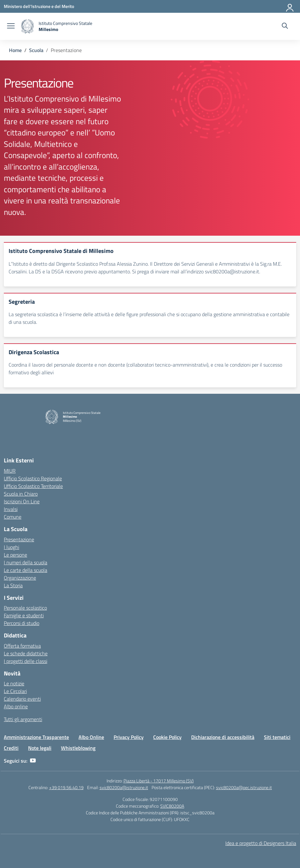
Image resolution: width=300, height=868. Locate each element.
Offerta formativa (22, 646)
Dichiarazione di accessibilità (223, 737)
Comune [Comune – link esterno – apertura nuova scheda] (13, 517)
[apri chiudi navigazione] (11, 27)
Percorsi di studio (22, 623)
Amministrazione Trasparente (36, 737)
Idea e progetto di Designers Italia (261, 843)
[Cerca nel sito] (285, 27)
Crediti (11, 748)
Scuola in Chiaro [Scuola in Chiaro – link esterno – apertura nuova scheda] (21, 494)
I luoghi (11, 547)
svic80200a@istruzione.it (124, 787)
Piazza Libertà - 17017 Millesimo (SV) (159, 781)
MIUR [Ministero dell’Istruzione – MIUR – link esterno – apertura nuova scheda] (10, 471)
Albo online (16, 706)
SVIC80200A (172, 806)
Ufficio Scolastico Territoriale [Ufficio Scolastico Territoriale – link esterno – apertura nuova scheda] (33, 486)
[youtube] (33, 761)
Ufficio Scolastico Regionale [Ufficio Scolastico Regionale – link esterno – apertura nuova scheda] (33, 478)
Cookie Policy (167, 737)
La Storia (13, 585)
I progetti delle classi (26, 661)
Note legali (40, 748)
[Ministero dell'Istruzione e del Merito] (39, 6)
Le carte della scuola (26, 570)
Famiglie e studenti (24, 615)
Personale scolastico (25, 608)
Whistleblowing (78, 748)
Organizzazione (20, 578)
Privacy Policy (129, 737)
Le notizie (14, 683)
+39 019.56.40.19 (66, 787)
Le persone (15, 555)
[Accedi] (290, 6)
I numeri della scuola (26, 562)
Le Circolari (15, 691)
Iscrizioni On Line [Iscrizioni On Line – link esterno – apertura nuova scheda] (22, 501)
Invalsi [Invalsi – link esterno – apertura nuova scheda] (11, 509)
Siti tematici (277, 737)
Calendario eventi (22, 699)
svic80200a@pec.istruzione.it (244, 787)
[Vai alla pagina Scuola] (36, 50)
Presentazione (19, 539)
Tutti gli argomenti (23, 719)
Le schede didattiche (26, 653)
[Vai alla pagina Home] (15, 50)
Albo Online (91, 737)
